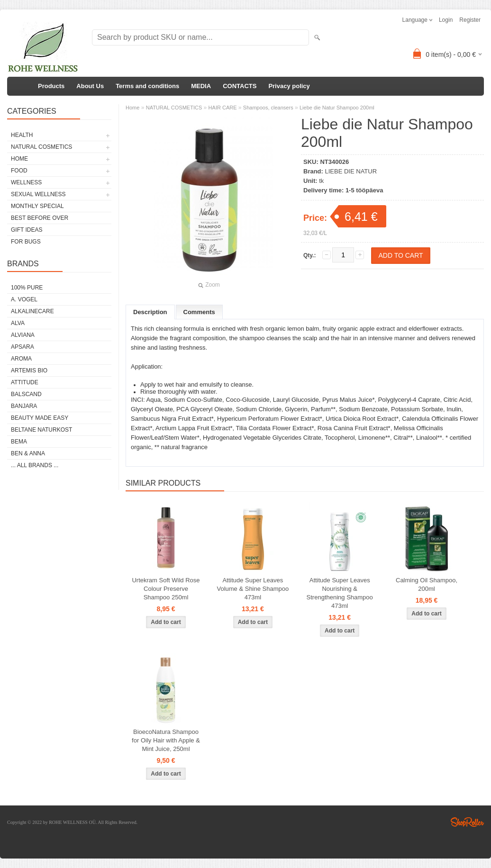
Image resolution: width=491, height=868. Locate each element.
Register (470, 20)
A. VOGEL (24, 299)
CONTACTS (240, 86)
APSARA (23, 347)
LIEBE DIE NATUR (351, 171)
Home (132, 108)
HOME (19, 159)
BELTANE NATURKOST (41, 430)
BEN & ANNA (28, 453)
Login (446, 20)
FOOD (19, 171)
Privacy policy (289, 86)
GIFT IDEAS (27, 230)
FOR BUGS (26, 242)
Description (150, 312)
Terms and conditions (147, 86)
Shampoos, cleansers (268, 108)
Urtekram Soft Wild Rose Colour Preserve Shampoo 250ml (166, 589)
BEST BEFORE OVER (40, 218)
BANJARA (24, 406)
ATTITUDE (25, 382)
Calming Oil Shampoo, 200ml (427, 584)
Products (51, 86)
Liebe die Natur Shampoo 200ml (337, 108)
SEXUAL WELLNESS (38, 194)
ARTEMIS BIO (29, 371)
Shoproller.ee (467, 822)
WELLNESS (26, 182)
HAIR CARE (223, 108)
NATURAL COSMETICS (41, 147)
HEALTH (22, 135)
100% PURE (27, 288)
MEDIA (201, 86)
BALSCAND (26, 394)
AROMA (21, 359)
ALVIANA (23, 335)
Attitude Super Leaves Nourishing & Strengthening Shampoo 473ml (340, 593)
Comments (199, 312)
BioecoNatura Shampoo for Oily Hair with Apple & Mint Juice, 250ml (166, 740)
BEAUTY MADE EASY (40, 418)
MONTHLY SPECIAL (37, 206)
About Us (90, 86)
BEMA (19, 442)
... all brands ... (35, 465)
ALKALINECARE (32, 311)
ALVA (18, 323)
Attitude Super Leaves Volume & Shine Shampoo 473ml (253, 589)
